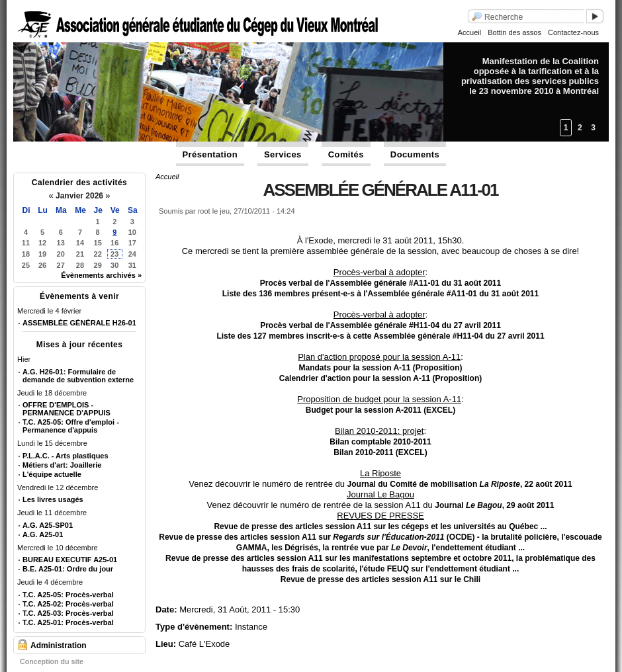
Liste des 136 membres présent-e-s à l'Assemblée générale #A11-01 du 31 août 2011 (380, 294)
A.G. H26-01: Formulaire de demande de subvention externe (78, 376)
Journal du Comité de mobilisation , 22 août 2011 (460, 484)
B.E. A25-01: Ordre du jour (68, 569)
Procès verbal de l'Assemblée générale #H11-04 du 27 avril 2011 (380, 325)
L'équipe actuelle (52, 474)
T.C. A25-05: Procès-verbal (68, 595)
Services (283, 154)
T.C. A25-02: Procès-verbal (68, 604)
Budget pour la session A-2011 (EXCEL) (380, 410)
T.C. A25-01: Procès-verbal (68, 622)
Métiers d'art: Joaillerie (62, 465)
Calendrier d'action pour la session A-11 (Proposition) (380, 378)
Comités (346, 154)
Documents (415, 154)
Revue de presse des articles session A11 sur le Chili (380, 579)
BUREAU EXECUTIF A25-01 (70, 560)
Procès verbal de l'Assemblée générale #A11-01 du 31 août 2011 (380, 283)
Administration (59, 646)
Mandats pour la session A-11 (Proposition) (381, 368)
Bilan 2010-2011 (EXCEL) (380, 452)
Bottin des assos (514, 32)
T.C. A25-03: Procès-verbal (68, 613)
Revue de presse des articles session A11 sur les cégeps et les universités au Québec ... (380, 526)
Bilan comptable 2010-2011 (380, 442)
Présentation (210, 154)
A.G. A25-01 (43, 534)
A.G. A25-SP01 (48, 525)
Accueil (469, 32)
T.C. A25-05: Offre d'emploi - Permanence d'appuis (71, 426)
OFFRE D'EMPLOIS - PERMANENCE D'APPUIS (67, 409)
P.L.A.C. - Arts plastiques (66, 456)
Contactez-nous (573, 32)
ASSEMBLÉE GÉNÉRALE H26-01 (79, 323)
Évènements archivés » (101, 275)
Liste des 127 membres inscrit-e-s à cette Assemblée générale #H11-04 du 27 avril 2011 (380, 336)
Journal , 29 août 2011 (494, 505)
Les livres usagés (53, 499)
